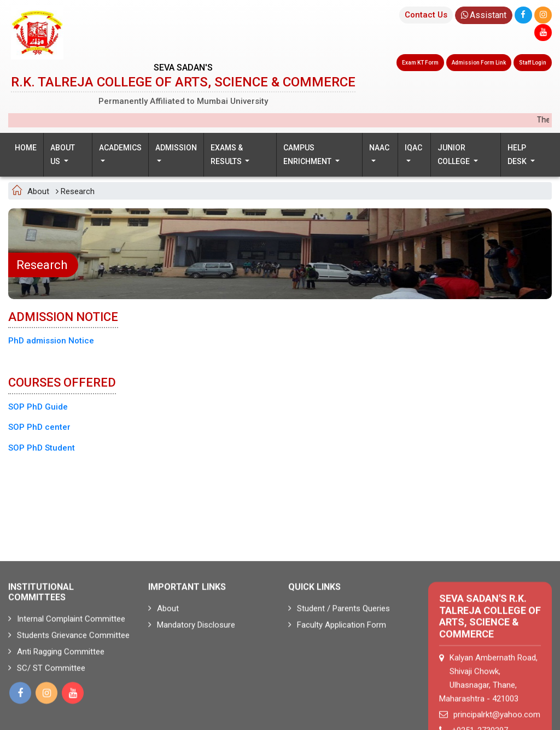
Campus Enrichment (308, 154)
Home (26, 148)
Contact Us (426, 15)
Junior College (454, 154)
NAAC (379, 148)
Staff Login (533, 63)
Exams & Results (227, 154)
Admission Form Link (479, 63)
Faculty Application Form (337, 679)
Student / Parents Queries (339, 663)
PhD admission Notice (51, 341)
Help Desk (518, 154)
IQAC (413, 148)
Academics (120, 148)
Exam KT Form (420, 63)
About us (63, 154)
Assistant (484, 15)
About (164, 663)
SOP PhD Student (42, 448)
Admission (176, 148)
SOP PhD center (39, 427)
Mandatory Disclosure (192, 679)
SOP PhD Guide (38, 407)
